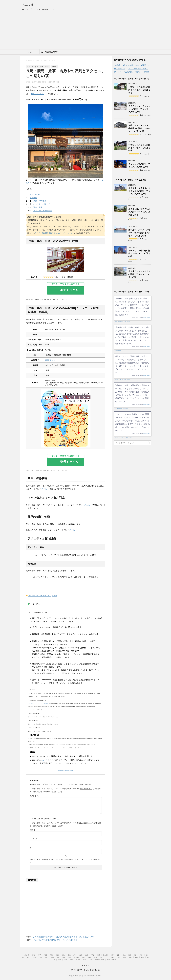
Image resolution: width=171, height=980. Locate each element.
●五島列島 (128, 72)
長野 (118, 955)
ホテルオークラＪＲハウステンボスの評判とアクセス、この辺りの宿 (139, 191)
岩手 (39, 955)
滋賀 (46, 957)
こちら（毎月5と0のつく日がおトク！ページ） (54, 233)
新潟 (124, 955)
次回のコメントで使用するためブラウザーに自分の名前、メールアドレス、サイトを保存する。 (65, 861)
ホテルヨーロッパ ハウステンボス (123, 322)
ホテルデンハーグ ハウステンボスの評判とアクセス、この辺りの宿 (139, 233)
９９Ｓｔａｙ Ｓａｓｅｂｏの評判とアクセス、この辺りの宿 (139, 109)
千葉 (93, 955)
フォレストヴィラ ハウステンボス (123, 380)
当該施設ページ (86, 789)
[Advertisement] (85, 31)
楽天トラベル (66, 288)
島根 (89, 957)
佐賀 (143, 957)
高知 (131, 957)
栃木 (75, 955)
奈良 (70, 957)
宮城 (51, 955)
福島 (63, 955)
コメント (34, 796)
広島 (101, 957)
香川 (113, 957)
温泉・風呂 (38, 207)
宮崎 (71, 960)
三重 (40, 957)
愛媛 (119, 957)
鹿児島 (78, 960)
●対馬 (138, 72)
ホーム (30, 52)
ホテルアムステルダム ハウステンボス (124, 437)
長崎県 (54, 596)
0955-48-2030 (50, 360)
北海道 (27, 955)
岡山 (95, 957)
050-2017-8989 (38, 94)
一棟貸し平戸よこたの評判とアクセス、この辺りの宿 (139, 90)
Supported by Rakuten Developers (66, 770)
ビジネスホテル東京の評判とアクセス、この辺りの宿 (55, 940)
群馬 (81, 955)
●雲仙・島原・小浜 (131, 65)
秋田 (45, 955)
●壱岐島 (146, 72)
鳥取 (83, 957)
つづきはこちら (147, 318)
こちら (44, 489)
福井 (142, 955)
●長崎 (118, 65)
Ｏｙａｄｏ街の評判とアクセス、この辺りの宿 (139, 166)
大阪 (58, 957)
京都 (52, 957)
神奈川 (105, 955)
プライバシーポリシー (97, 960)
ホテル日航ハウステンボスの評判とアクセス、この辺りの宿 (139, 212)
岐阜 (34, 957)
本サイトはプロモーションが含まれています (85, 970)
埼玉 (87, 955)
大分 (65, 960)
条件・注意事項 (40, 201)
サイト (32, 848)
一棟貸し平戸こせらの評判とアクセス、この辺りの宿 (139, 148)
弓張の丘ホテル (118, 351)
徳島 (125, 957)
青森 (33, 955)
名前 (32, 830)
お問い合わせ (112, 960)
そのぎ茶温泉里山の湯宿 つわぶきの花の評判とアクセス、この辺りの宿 (63, 937)
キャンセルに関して (42, 204)
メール (33, 839)
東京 (99, 955)
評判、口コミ (35, 194)
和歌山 (77, 957)
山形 (57, 955)
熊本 (60, 960)
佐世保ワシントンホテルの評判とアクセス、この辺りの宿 (139, 274)
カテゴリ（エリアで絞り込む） (42, 703)
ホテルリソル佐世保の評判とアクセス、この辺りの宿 (139, 254)
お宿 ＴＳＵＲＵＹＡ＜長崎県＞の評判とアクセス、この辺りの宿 (139, 128)
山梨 (112, 955)
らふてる (28, 5)
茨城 (69, 955)
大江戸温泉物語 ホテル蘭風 (121, 409)
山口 (107, 957)
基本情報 (33, 198)
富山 (130, 955)
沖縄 (85, 960)
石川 (136, 955)
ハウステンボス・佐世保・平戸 (40, 596)
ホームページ (31, 703)
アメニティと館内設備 (43, 211)
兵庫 (64, 957)
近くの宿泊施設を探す (49, 52)
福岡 (137, 957)
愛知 (28, 957)
